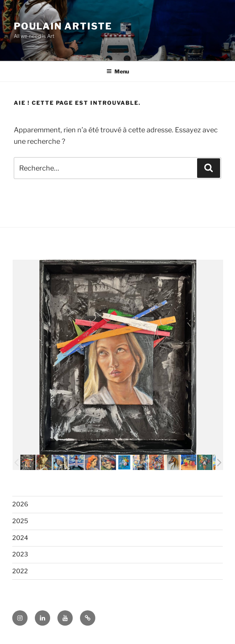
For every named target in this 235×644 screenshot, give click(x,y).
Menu (118, 71)
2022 (20, 571)
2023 (20, 554)
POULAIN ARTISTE (63, 26)
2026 (20, 504)
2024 (20, 538)
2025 (20, 521)
